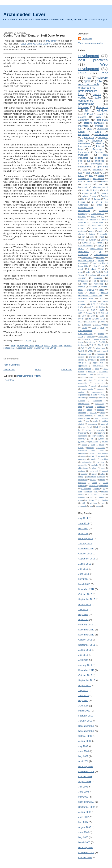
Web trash (100, 348)
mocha (102, 450)
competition (84, 143)
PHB (102, 328)
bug (89, 161)
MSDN (85, 328)
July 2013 (83, 569)
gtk (91, 427)
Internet (100, 146)
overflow (100, 462)
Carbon (89, 313)
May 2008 (83, 797)
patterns (82, 231)
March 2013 (84, 584)
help (103, 427)
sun (102, 298)
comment (99, 383)
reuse (92, 292)
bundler (100, 374)
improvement (85, 146)
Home (38, 370)
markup (82, 287)
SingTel (102, 342)
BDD (97, 173)
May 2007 (83, 822)
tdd (80, 129)
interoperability (98, 436)
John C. (98, 325)
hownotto (100, 430)
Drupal (81, 240)
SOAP (81, 337)
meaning (91, 448)
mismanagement (100, 187)
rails (85, 170)
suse (80, 491)
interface (92, 275)
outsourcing (87, 462)
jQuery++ (82, 442)
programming (86, 104)
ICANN (102, 322)
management (85, 167)
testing (96, 190)
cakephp (92, 377)
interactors (83, 436)
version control (89, 193)
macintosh (83, 126)
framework (84, 152)
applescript (83, 366)
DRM (93, 316)
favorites (101, 410)
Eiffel (89, 319)
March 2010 (84, 711)
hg (79, 430)
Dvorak (81, 319)
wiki (92, 237)
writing (85, 196)
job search (94, 442)
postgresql (94, 471)
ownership (82, 465)
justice (102, 445)
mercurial (101, 448)
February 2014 (86, 538)
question (85, 474)
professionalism (10, 348)
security (85, 190)
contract (104, 386)
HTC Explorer (91, 322)
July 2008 (83, 787)
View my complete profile (91, 43)
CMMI (102, 310)
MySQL (101, 246)
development (89, 56)
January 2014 (85, 544)
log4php (104, 281)
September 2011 (87, 645)
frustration (83, 155)
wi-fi (84, 503)
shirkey (93, 480)
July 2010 (83, 690)
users (81, 500)
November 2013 (86, 549)
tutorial (92, 234)
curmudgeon (97, 392)
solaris (97, 489)
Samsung (91, 337)
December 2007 (86, 802)
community (83, 386)
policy (92, 231)
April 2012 (83, 619)
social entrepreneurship (98, 486)
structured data (86, 298)
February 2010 (86, 716)
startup (81, 234)
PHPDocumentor (85, 331)
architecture (84, 178)
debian (101, 260)
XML (91, 175)
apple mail (98, 363)
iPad (96, 181)
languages (83, 281)
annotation (92, 360)
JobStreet (87, 325)
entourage (99, 404)
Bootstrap (82, 310)
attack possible (85, 369)
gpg (80, 272)
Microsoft (68, 345)
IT (104, 173)
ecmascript (98, 401)
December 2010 (86, 670)
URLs (99, 345)
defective (39, 345)
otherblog (104, 459)
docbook (92, 398)
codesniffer (83, 383)
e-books (82, 401)
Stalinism (82, 345)
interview (82, 439)
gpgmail (105, 424)
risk (80, 173)
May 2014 (83, 528)
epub (80, 407)
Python (101, 334)
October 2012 (85, 594)
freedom (99, 152)
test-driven (102, 120)
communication (101, 254)
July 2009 (83, 746)
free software (101, 134)
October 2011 (85, 640)
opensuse (82, 459)
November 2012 (86, 589)
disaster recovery (98, 395)
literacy (81, 448)
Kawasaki (87, 243)
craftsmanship (87, 88)
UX (106, 345)
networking (98, 228)
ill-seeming (101, 433)
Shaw (81, 342)
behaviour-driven (86, 208)
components (87, 257)
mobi (93, 450)
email (81, 269)
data (80, 181)
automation (83, 254)
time (103, 494)
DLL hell (104, 313)
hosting (88, 430)
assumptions (98, 366)
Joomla (104, 240)
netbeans (82, 453)
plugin (95, 468)
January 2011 (85, 665)
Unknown (87, 39)
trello (92, 497)
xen (91, 506)
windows (45, 348)
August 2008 (85, 782)
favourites (82, 413)
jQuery (101, 439)
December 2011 (86, 630)
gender (95, 421)
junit (93, 445)
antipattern (84, 120)
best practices (93, 60)
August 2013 (85, 564)
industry (87, 184)
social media (86, 489)
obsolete (93, 287)
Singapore (97, 140)
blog (81, 149)
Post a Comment (12, 365)
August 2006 (85, 827)
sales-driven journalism (96, 477)
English (93, 240)
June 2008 (84, 792)
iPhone (105, 181)
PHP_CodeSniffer (85, 334)
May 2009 (83, 756)
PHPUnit (88, 114)
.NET (93, 304)
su (104, 489)
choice (101, 380)
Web (98, 117)
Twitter (97, 199)
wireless (93, 503)
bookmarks (103, 371)
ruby (99, 81)
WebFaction (84, 252)
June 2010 (84, 695)
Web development (93, 66)
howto (93, 219)
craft (101, 114)
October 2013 (85, 554)
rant (105, 73)
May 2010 (83, 700)
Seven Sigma (99, 339)
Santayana (86, 339)
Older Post (67, 370)
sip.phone (82, 483)
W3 (83, 348)
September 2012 (87, 599)
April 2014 (83, 533)
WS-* (90, 348)
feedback (92, 269)
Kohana (100, 243)
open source (88, 137)
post (103, 468)
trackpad (82, 497)
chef (90, 380)
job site (105, 442)
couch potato (87, 389)
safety (81, 477)
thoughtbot (93, 494)
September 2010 (87, 680)
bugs (92, 374)
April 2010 (83, 706)
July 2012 (83, 609)
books (84, 374)
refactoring (98, 170)
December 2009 (86, 726)
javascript (83, 187)
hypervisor (83, 433)
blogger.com (99, 178)
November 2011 (86, 635)
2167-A (102, 304)
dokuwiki (82, 216)
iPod (98, 272)
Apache (104, 196)
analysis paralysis (97, 357)
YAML (90, 351)
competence (86, 101)
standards (102, 107)
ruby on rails (89, 84)
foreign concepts (85, 415)
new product (103, 453)
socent (95, 483)
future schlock (84, 418)
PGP (94, 328)
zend (94, 196)
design (47, 345)
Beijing (102, 307)
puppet (105, 471)
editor (94, 266)
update (101, 497)
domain (102, 398)
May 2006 (83, 837)
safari (103, 474)
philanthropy (83, 468)
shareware (83, 480)
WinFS (81, 351)
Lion (106, 325)
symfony (89, 491)
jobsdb (84, 445)
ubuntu (93, 301)
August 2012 (85, 604)
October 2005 (85, 858)
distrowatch (83, 263)
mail (85, 284)
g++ (96, 418)
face (80, 410)
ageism (81, 357)
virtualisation (103, 500)
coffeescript (96, 149)
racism (94, 474)
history (89, 272)
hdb (97, 427)
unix (88, 173)
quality (30, 348)
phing (102, 289)
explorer (90, 407)
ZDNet (53, 348)
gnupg (81, 219)
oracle (93, 459)
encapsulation (84, 404)
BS (83, 199)
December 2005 (86, 853)
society (101, 231)
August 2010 (85, 685)
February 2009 (86, 766)
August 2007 (85, 812)
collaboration (84, 210)
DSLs (102, 316)
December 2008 (86, 771)
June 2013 (84, 574)
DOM (84, 316)
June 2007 (84, 817)
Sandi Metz (103, 337)
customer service (86, 260)
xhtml (101, 237)
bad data (91, 371)
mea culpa (98, 225)
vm (84, 237)
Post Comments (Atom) (29, 376)
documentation (98, 213)
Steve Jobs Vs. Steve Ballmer (35, 44)
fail (87, 111)
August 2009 (85, 741)
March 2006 (84, 842)
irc (92, 439)
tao (97, 491)
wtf (103, 503)
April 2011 (83, 660)
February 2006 (86, 847)
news (83, 456)
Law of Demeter (86, 246)
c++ (80, 164)
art (100, 252)
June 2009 (84, 751)
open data (102, 167)
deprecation (83, 395)
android (81, 360)
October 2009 (85, 736)
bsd (80, 161)
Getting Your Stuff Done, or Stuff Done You (34, 35)
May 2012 (83, 614)
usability (37, 348)
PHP (82, 73)
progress (22, 348)
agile (98, 98)
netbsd (92, 453)
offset (92, 456)
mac (60, 345)
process (82, 117)
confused (100, 257)
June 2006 (84, 832)
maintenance (98, 222)
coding (82, 98)
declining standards (25, 345)
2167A (81, 307)
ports (81, 292)
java (100, 184)
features (93, 413)
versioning (90, 500)
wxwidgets (83, 506)
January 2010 (85, 721)
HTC (80, 322)
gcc (87, 421)
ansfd (102, 360)
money (81, 228)
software (103, 78)
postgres (82, 471)
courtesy (101, 389)
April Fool (91, 307)
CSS (80, 313)
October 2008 (85, 776)
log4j (94, 281)
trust (106, 190)
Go (104, 319)
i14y (91, 433)
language (98, 278)
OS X (81, 175)
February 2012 (86, 625)
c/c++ (83, 377)
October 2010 (85, 675)
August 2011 (85, 650)
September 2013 (87, 559)
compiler (94, 386)
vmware (104, 193)
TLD (91, 345)
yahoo (98, 506)
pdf (103, 465)
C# (89, 199)
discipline (82, 398)
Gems (97, 319)
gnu (102, 216)
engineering (84, 134)
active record (102, 351)
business (99, 161)
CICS (93, 310)
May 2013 (83, 579)
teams (81, 301)
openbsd (101, 456)
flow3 (102, 413)
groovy (84, 427)
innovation (96, 164)
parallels (94, 465)
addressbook (100, 354)
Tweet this (9, 380)
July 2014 (83, 518)
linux (81, 94)
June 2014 (84, 523)
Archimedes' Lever (24, 14)
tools (89, 129)
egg (103, 266)
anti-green (82, 363)
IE (79, 325)
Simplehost (91, 342)
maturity (82, 225)
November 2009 (86, 731)
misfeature (83, 450)
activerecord (86, 354)
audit (97, 369)
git (103, 269)
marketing (98, 284)
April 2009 (83, 761)
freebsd (101, 415)
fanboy (54, 345)
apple (13, 345)
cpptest (81, 392)
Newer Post (9, 370)
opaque (91, 289)
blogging (99, 158)
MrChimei (51, 41)
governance (93, 424)
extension (101, 407)
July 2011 (83, 655)
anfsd (99, 205)
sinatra (102, 480)
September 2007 (87, 807)
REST (81, 249)
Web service (97, 249)
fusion (93, 216)
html (88, 181)
